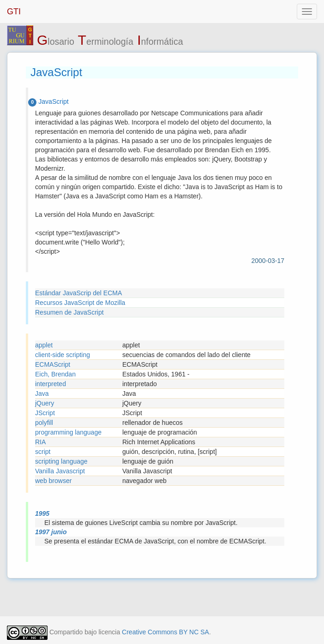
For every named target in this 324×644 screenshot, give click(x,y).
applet (44, 345)
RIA (40, 442)
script (43, 452)
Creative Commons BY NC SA (165, 632)
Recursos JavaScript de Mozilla (80, 303)
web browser (53, 481)
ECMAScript (53, 364)
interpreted (51, 384)
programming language (68, 432)
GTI (14, 12)
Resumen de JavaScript (69, 312)
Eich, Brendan (55, 374)
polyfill (44, 423)
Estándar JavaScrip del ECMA (78, 293)
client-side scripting (63, 355)
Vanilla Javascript (60, 471)
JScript (45, 413)
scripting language (61, 461)
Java (42, 394)
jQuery (45, 403)
